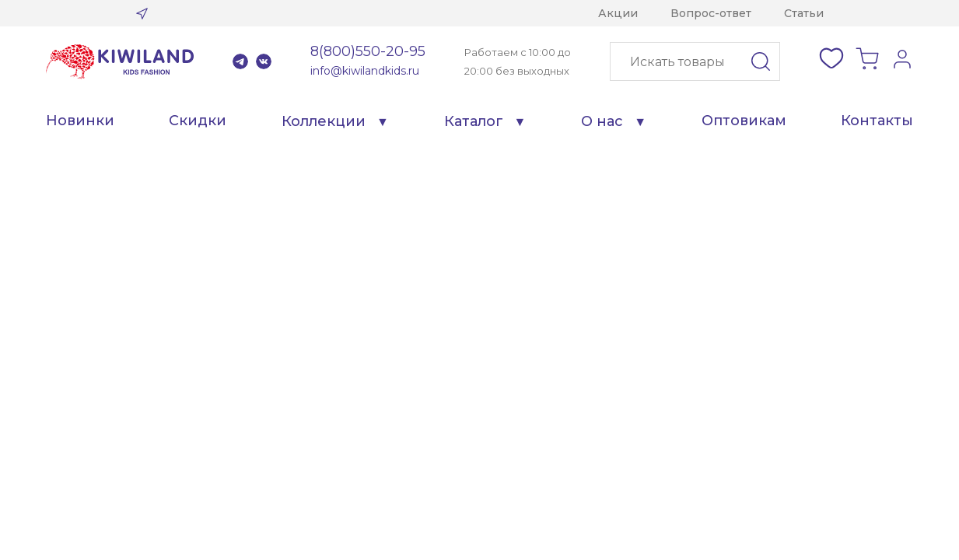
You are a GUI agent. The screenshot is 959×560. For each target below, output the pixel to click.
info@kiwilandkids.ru (365, 71)
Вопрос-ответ (711, 13)
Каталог (474, 121)
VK (264, 61)
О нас (602, 121)
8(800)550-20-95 (368, 51)
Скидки (198, 121)
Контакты (877, 121)
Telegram (240, 61)
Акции (618, 13)
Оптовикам (744, 121)
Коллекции (324, 121)
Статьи (804, 13)
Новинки (80, 121)
